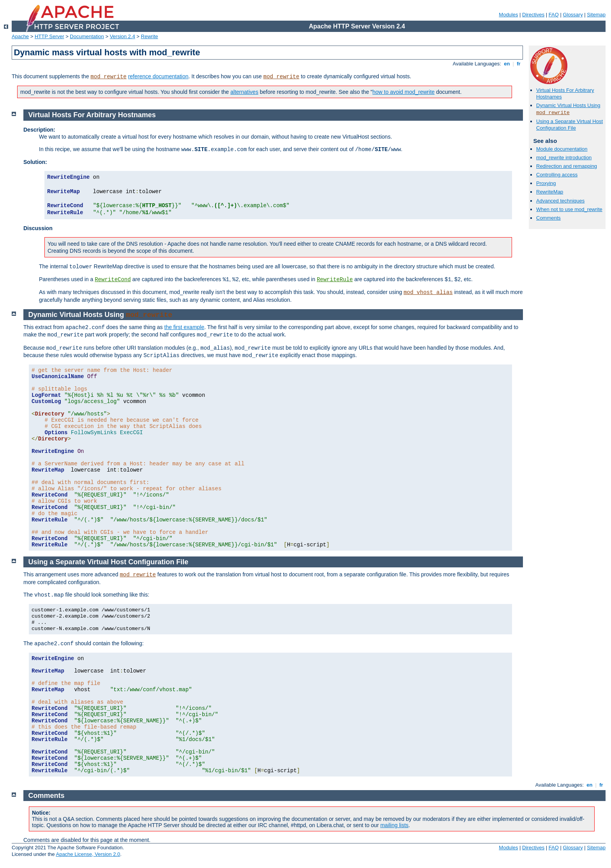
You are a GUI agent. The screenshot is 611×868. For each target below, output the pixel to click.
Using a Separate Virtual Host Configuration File (570, 125)
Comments (548, 218)
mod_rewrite (108, 77)
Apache (20, 36)
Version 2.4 (123, 36)
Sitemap (596, 15)
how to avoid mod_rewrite (404, 92)
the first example (185, 327)
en (507, 64)
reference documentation (158, 76)
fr (519, 64)
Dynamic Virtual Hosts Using (568, 105)
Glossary (573, 15)
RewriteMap (550, 192)
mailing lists (394, 825)
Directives (533, 15)
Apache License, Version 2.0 (88, 854)
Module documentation (562, 149)
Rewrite (150, 36)
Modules (508, 15)
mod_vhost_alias (428, 292)
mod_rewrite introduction (564, 158)
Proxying (546, 183)
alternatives (244, 92)
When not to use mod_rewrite (569, 209)
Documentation (87, 36)
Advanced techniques (560, 201)
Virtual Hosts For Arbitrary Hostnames (92, 115)
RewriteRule (335, 280)
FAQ (554, 15)
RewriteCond (113, 280)
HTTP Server (49, 36)
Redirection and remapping (567, 166)
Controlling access (557, 175)
